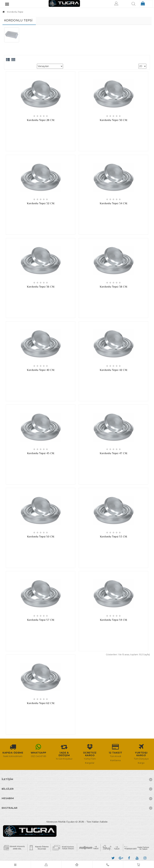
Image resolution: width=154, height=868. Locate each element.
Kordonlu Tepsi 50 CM (41, 537)
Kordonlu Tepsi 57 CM (41, 620)
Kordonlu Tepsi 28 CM (41, 120)
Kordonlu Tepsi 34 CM (113, 203)
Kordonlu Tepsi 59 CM (114, 620)
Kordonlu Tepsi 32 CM (41, 203)
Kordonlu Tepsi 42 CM (113, 370)
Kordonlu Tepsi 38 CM (113, 287)
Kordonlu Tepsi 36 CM (41, 287)
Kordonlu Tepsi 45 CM (41, 453)
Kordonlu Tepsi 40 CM (41, 370)
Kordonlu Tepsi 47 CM (113, 453)
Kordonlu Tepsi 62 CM (41, 703)
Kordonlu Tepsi (15, 12)
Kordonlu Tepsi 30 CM (113, 120)
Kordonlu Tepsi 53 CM (114, 537)
